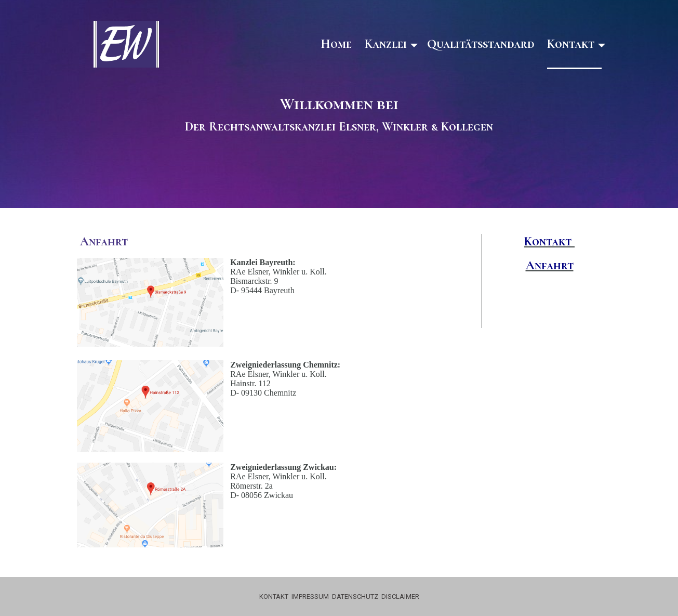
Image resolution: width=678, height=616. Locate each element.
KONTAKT (274, 597)
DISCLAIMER (400, 597)
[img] (126, 44)
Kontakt (571, 44)
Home (336, 44)
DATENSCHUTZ (355, 597)
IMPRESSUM (310, 597)
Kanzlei (386, 44)
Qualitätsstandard (481, 44)
